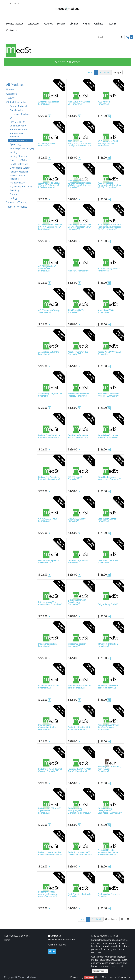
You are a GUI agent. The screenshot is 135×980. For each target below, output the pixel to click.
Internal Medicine (18, 130)
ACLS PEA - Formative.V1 (78, 271)
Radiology (15, 190)
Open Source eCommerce (116, 977)
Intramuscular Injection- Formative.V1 (108, 645)
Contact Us (56, 936)
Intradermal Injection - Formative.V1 (48, 645)
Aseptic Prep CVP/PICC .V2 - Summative (51, 395)
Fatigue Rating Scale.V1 (108, 604)
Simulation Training (17, 202)
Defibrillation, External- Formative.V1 (78, 562)
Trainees (11, 98)
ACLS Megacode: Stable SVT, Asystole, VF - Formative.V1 (108, 143)
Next (107, 72)
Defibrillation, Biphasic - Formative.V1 (108, 520)
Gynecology (15, 144)
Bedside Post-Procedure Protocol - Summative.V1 (108, 395)
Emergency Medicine (20, 114)
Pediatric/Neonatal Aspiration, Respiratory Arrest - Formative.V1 (108, 852)
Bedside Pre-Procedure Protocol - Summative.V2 (49, 478)
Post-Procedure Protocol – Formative (80, 895)
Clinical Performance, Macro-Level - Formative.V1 (109, 478)
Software (89, 977)
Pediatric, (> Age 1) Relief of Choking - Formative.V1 (50, 770)
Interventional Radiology (17, 135)
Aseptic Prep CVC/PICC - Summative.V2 (79, 353)
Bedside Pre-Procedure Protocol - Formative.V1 (78, 437)
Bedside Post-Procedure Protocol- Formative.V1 (79, 395)
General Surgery (18, 126)
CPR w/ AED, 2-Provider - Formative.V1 (49, 520)
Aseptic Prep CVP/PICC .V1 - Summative (110, 353)
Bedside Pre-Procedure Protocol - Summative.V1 (108, 437)
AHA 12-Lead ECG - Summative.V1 (106, 311)
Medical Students (18, 140)
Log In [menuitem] (16, 4)
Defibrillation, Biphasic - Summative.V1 (49, 562)
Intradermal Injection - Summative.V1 (77, 645)
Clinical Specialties (16, 102)
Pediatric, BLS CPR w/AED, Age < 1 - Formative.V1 (80, 770)
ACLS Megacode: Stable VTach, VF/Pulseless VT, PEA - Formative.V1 (49, 185)
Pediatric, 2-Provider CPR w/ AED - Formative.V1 (79, 728)
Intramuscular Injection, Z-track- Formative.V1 (79, 687)
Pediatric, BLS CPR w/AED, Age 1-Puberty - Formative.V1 (109, 769)
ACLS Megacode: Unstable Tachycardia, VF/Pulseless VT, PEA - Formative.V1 (109, 227)
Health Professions (19, 164)
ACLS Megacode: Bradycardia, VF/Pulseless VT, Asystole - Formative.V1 (80, 143)
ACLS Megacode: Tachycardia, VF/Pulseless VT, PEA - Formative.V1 (109, 185)
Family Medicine (18, 122)
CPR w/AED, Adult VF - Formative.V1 (78, 520)
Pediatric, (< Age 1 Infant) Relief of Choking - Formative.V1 (108, 727)
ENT (12, 118)
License (10, 89)
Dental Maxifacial (18, 106)
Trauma (14, 194)
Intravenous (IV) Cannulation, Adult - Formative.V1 (47, 727)
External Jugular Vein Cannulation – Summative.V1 (77, 602)
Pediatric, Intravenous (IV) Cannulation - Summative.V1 (80, 854)
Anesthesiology (17, 110)
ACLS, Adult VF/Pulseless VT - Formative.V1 (79, 103)
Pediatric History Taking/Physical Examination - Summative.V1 (110, 811)
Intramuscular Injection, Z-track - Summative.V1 (109, 687)
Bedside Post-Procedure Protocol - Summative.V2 (49, 437)
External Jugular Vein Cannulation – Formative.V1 (50, 603)
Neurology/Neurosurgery (21, 148)
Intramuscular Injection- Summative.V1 (49, 687)
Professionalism (17, 183)
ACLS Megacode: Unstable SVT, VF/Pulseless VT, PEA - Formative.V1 (50, 227)
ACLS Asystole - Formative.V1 (104, 103)
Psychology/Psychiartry (21, 187)
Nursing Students (18, 156)
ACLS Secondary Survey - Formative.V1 (109, 270)
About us (114, 936)
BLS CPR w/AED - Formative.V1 (75, 478)
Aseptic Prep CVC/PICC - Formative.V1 (49, 353)
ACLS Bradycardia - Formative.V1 (47, 145)
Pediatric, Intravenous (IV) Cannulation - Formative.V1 (50, 854)
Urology (14, 198)
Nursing (14, 152)
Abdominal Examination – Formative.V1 (49, 103)
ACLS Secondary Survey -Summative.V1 (49, 311)
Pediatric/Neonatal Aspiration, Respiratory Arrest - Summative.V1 (48, 894)
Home (7, 940)
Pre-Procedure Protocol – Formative (109, 895)
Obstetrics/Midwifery (20, 160)
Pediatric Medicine (19, 172)
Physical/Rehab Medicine (17, 177)
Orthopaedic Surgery (20, 168)
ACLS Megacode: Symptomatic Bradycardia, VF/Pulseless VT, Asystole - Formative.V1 (80, 184)
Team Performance (17, 207)
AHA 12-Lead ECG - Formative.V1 (76, 311)
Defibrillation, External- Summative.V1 (108, 562)
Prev (90, 72)
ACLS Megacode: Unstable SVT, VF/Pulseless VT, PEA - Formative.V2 (80, 227)
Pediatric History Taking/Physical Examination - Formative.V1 (80, 811)
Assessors (11, 94)
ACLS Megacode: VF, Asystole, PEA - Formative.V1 (47, 268)
